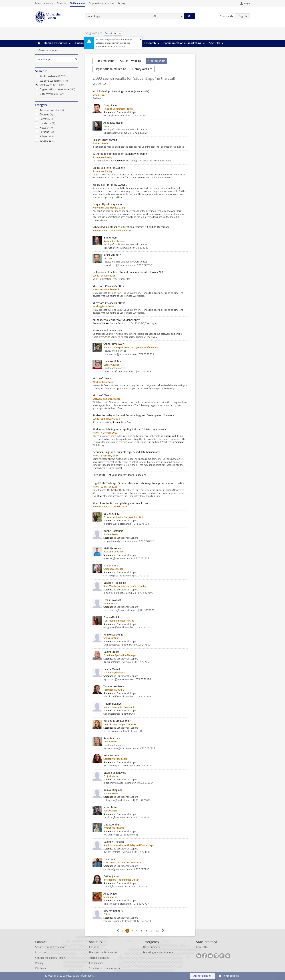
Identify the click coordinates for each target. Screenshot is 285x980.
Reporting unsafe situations (158, 952)
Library (122, 3)
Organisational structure (102, 3)
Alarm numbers (151, 947)
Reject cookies (230, 976)
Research (150, 43)
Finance (80, 43)
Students (61, 3)
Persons (57, 132)
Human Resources (56, 43)
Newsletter (202, 947)
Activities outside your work (105, 968)
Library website (57, 94)
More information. (84, 976)
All (155, 16)
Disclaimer (41, 968)
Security (214, 43)
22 (158, 931)
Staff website (42, 51)
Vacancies (57, 141)
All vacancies (96, 963)
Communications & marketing (182, 43)
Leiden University (44, 3)
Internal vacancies (99, 958)
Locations (57, 123)
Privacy (39, 963)
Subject (57, 136)
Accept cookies (202, 976)
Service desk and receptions (51, 947)
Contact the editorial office (50, 958)
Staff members (77, 3)
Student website (57, 81)
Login (247, 4)
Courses (57, 115)
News (57, 128)
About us (94, 947)
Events (57, 119)
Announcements (57, 110)
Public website (57, 76)
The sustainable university (103, 952)
